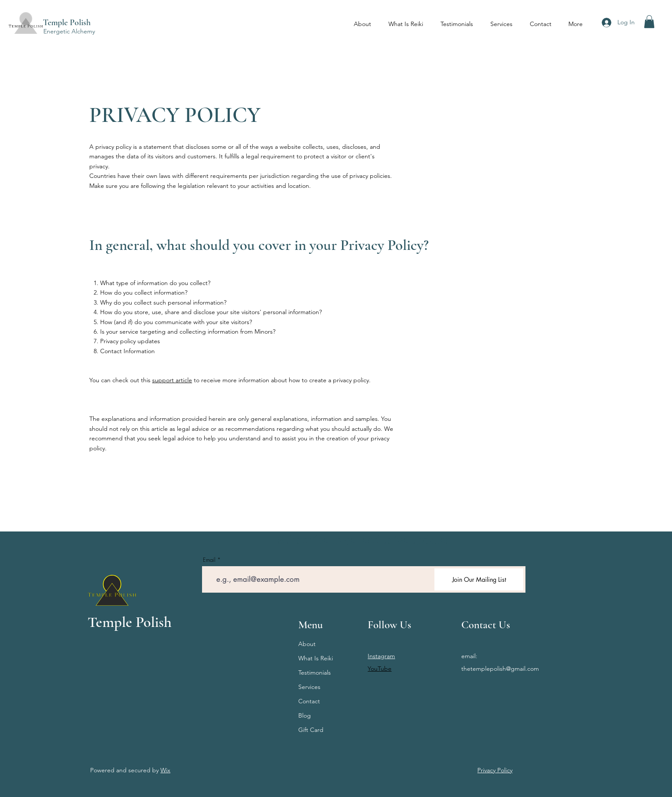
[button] (649, 22)
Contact (309, 701)
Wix (165, 770)
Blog (305, 715)
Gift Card (311, 730)
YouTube (380, 669)
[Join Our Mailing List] (479, 579)
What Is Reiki (316, 658)
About (307, 644)
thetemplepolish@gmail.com (500, 669)
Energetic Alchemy (69, 31)
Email (209, 560)
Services (309, 687)
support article (172, 380)
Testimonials (315, 672)
